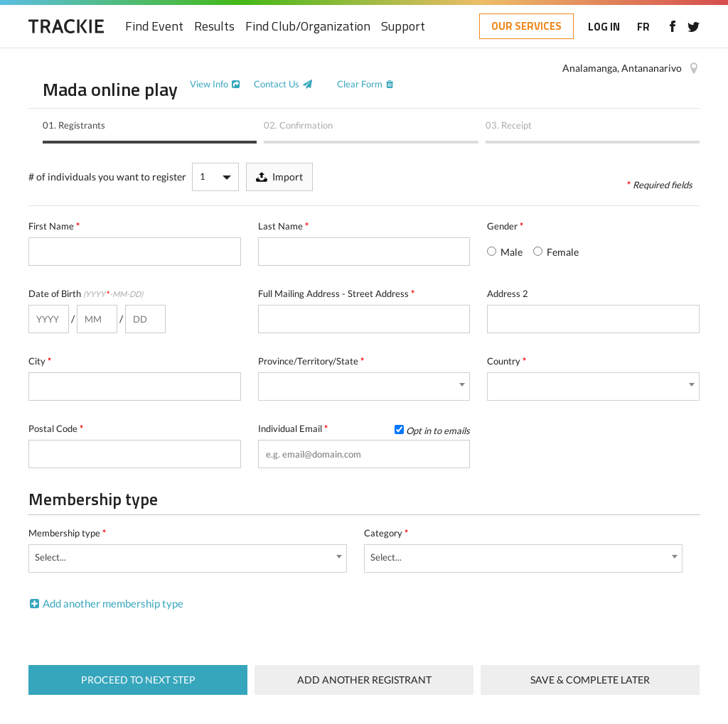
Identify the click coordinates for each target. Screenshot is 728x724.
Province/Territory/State (311, 361)
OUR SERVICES (526, 26)
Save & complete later (590, 680)
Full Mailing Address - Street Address (336, 293)
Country (507, 361)
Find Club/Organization (308, 27)
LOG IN (604, 27)
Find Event (154, 27)
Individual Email (364, 429)
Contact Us (277, 84)
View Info (209, 84)
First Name (54, 226)
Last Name (283, 226)
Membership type (67, 533)
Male (505, 252)
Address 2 (508, 293)
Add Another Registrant (364, 680)
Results (214, 27)
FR (643, 27)
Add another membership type (113, 603)
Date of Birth (86, 293)
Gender (505, 226)
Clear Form (360, 84)
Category (386, 533)
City (40, 361)
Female (556, 252)
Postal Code (56, 428)
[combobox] (364, 387)
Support (403, 27)
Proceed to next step (138, 680)
